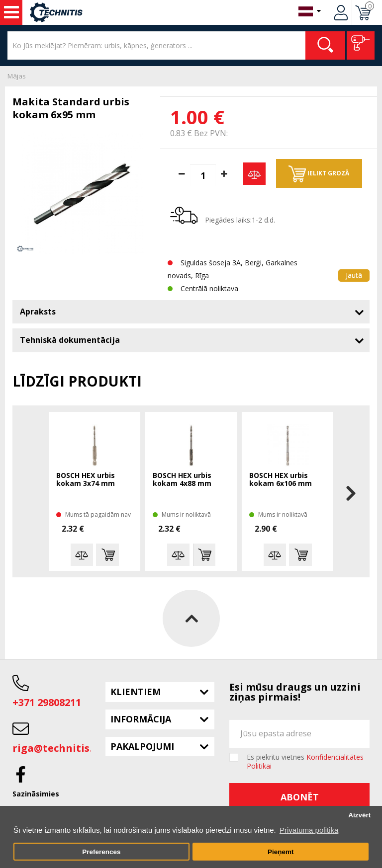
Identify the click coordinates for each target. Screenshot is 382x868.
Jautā (354, 275)
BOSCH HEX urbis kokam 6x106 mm (281, 480)
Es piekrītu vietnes (305, 762)
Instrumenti (11, 12)
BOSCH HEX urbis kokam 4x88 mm (182, 480)
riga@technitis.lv (57, 748)
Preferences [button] (101, 852)
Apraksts (38, 312)
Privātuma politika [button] (309, 830)
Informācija (141, 719)
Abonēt (300, 797)
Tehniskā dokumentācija (70, 340)
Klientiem (136, 692)
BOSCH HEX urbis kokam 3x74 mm (86, 480)
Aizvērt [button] (359, 815)
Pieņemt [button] (281, 852)
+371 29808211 (47, 702)
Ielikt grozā (319, 174)
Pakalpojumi (142, 746)
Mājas (17, 76)
